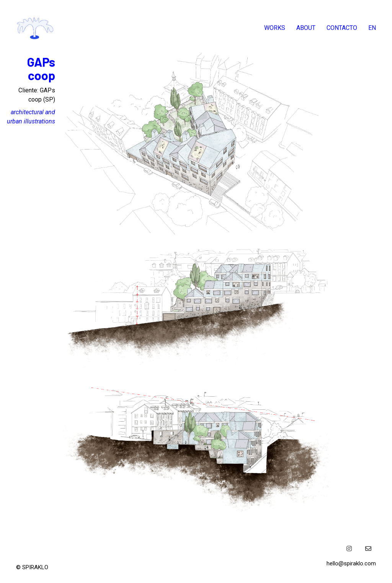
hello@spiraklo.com (351, 563)
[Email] (368, 549)
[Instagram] (349, 549)
